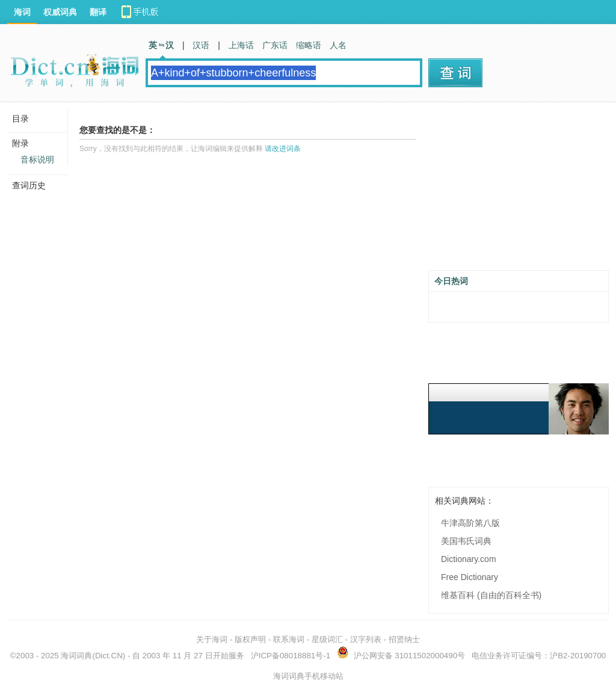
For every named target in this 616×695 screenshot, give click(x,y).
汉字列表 (366, 639)
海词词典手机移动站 (308, 676)
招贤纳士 (404, 639)
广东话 (275, 45)
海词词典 (76, 656)
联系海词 (289, 639)
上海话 (241, 45)
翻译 (98, 12)
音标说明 (37, 159)
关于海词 (212, 639)
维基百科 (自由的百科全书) (491, 595)
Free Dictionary (470, 577)
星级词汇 (327, 639)
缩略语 (309, 45)
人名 (338, 45)
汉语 (201, 45)
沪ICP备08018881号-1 (291, 656)
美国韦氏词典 (466, 541)
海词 (22, 12)
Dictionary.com (469, 559)
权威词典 (60, 12)
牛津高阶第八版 (470, 523)
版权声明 (250, 639)
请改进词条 (283, 149)
